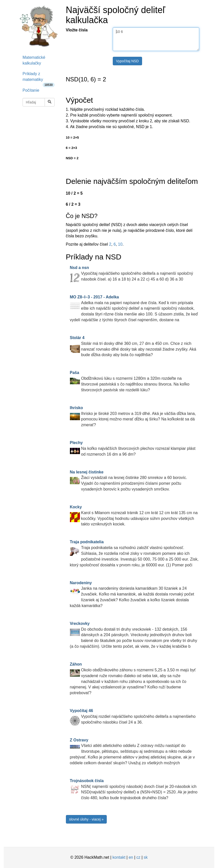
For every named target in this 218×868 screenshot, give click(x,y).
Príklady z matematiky (39, 78)
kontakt (119, 857)
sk (146, 857)
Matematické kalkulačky (34, 60)
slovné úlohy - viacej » (86, 819)
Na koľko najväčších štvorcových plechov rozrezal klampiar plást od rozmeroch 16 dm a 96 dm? (133, 448)
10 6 (156, 39)
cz (138, 857)
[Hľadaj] (50, 102)
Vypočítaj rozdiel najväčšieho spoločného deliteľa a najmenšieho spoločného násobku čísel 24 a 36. (133, 716)
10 (120, 244)
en (131, 857)
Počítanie (31, 90)
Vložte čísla (77, 30)
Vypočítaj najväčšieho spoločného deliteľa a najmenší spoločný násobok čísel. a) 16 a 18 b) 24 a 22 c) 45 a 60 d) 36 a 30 (132, 273)
